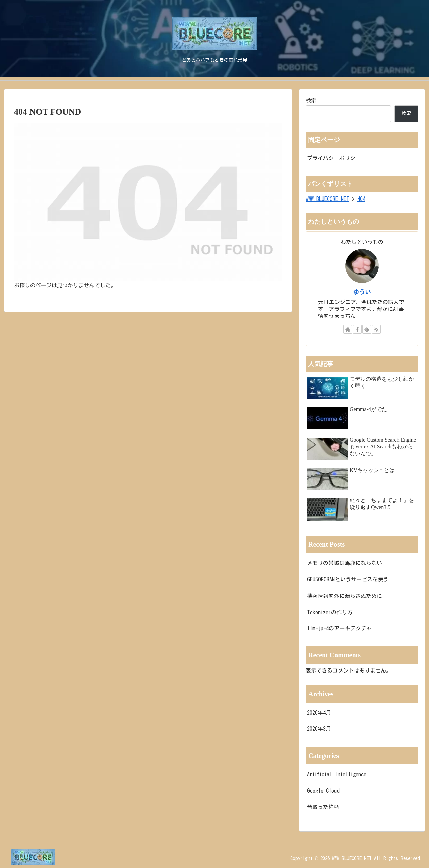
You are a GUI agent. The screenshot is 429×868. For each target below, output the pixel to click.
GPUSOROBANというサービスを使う (348, 579)
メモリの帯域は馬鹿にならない (345, 563)
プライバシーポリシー (334, 158)
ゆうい (362, 292)
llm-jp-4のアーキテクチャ (339, 628)
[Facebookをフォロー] (357, 329)
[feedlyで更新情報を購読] (367, 329)
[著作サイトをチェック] (348, 329)
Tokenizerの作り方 (330, 612)
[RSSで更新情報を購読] (376, 329)
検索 (311, 100)
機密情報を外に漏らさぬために (345, 596)
